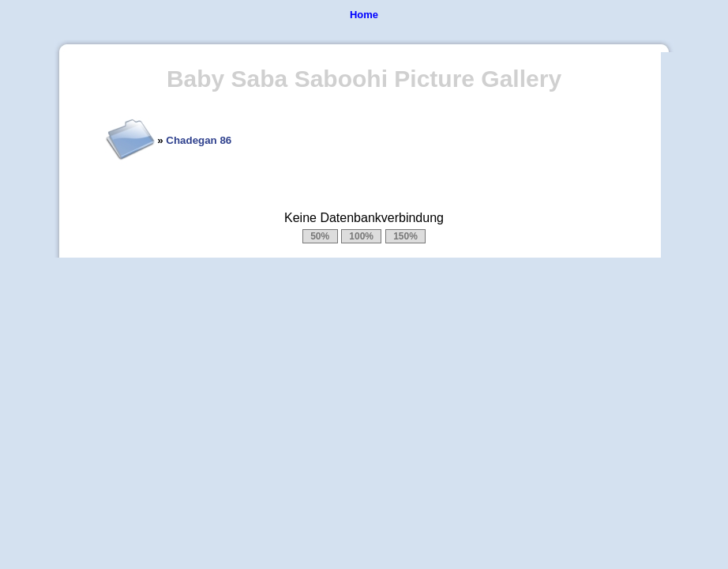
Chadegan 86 (199, 140)
